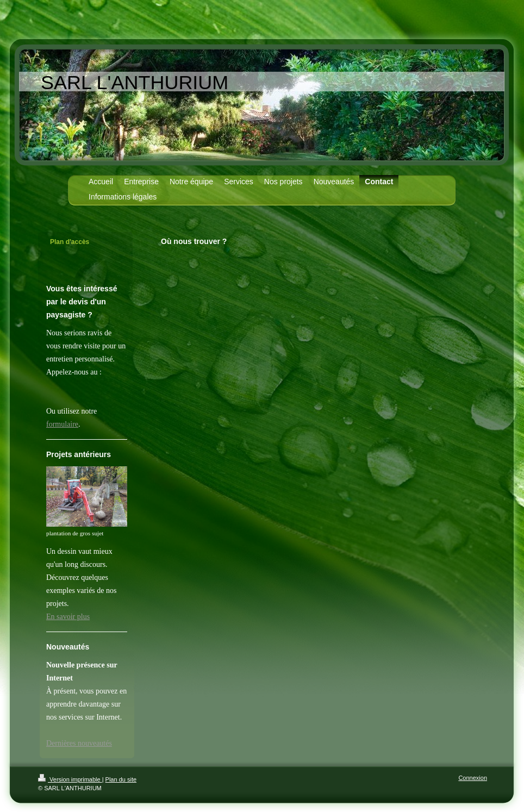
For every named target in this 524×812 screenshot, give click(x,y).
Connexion (473, 778)
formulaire (62, 424)
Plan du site (121, 779)
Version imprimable (70, 779)
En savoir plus (68, 617)
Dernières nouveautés (79, 743)
